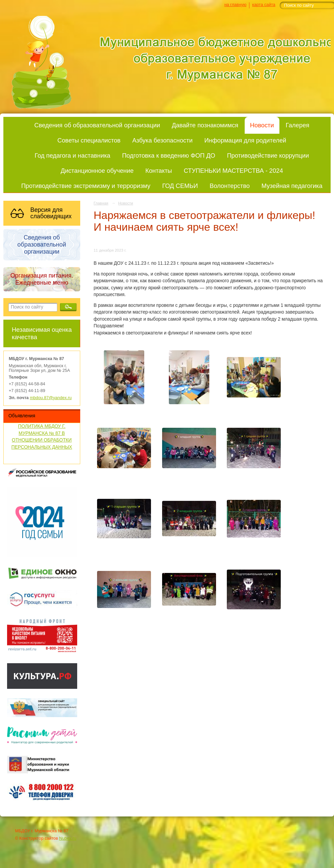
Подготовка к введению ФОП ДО (169, 155)
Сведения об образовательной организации (97, 125)
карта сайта (264, 5)
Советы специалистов (89, 140)
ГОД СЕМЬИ (180, 186)
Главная (101, 203)
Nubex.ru (68, 838)
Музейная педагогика (292, 186)
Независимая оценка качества (42, 333)
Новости (262, 125)
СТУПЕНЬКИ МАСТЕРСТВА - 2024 (233, 171)
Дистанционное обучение (97, 171)
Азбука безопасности (162, 140)
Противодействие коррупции (268, 155)
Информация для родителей (245, 140)
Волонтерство (230, 186)
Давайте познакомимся (205, 125)
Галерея (298, 125)
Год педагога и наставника (72, 155)
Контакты (159, 171)
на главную (235, 5)
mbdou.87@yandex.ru (51, 398)
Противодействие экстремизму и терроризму (86, 186)
